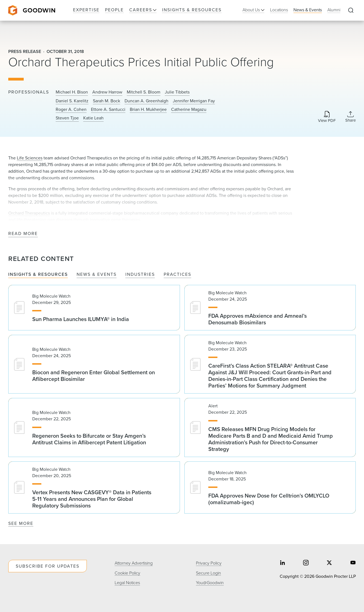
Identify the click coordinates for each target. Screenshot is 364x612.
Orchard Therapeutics (29, 213)
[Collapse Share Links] (350, 117)
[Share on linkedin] (282, 563)
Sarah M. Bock (106, 101)
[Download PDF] (327, 117)
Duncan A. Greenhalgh (146, 101)
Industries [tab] (140, 275)
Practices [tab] (177, 275)
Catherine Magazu (189, 109)
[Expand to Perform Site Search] (351, 10)
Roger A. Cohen (71, 109)
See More (21, 523)
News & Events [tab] (97, 275)
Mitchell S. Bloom (144, 92)
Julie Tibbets (177, 92)
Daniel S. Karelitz (72, 101)
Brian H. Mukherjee (148, 109)
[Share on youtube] (353, 563)
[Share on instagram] (306, 563)
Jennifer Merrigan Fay (194, 101)
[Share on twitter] (329, 563)
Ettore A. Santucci (108, 109)
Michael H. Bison (72, 92)
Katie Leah (93, 118)
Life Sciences (30, 158)
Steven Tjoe (67, 118)
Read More (23, 234)
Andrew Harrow (107, 92)
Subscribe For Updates (48, 566)
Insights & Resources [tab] (38, 275)
